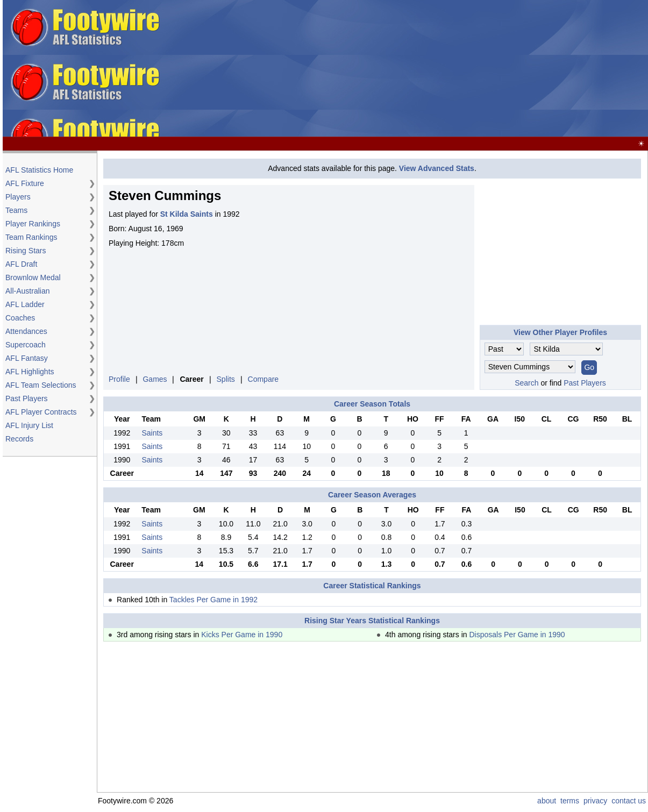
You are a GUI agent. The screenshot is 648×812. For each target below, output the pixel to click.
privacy (595, 801)
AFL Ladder (25, 304)
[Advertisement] (406, 69)
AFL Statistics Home (39, 170)
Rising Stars (26, 251)
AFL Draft (21, 264)
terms (570, 801)
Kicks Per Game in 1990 (242, 635)
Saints (152, 433)
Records (19, 439)
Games (155, 379)
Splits (226, 379)
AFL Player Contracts (41, 412)
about (547, 801)
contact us (629, 801)
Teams (16, 210)
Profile (119, 379)
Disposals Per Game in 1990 (517, 635)
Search (526, 383)
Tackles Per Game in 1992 (213, 600)
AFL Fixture (25, 183)
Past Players (27, 398)
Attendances (26, 331)
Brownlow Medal (33, 277)
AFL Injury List (29, 425)
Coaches (20, 318)
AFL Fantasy (27, 358)
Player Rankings (33, 224)
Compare (264, 379)
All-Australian (27, 291)
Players (18, 197)
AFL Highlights (30, 372)
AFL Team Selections (41, 385)
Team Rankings (31, 237)
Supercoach (26, 345)
